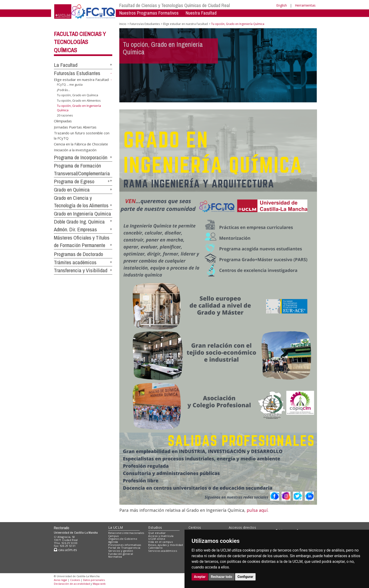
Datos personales (94, 580)
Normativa (115, 557)
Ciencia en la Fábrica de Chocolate (81, 144)
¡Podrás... (64, 90)
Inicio (123, 24)
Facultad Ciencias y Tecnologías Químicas (80, 42)
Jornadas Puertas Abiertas (75, 127)
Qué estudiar (157, 533)
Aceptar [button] (200, 577)
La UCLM (116, 527)
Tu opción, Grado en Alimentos (79, 100)
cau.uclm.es (65, 550)
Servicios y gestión (121, 551)
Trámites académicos (75, 262)
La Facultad (66, 65)
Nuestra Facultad (201, 13)
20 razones (65, 115)
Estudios (155, 527)
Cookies (75, 580)
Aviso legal (60, 580)
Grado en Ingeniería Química (82, 214)
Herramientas (305, 5)
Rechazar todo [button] (222, 577)
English (282, 5)
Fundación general (121, 554)
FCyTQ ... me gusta (70, 84)
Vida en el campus (160, 542)
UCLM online (157, 539)
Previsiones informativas (125, 545)
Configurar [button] (245, 577)
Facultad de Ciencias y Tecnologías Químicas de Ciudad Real (175, 5)
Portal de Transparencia (124, 548)
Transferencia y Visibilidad (81, 270)
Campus (114, 536)
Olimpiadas (63, 121)
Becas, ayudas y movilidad (166, 545)
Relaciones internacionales (126, 533)
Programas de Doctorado (78, 254)
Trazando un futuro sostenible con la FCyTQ (82, 135)
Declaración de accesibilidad (72, 584)
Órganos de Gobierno (123, 539)
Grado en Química (72, 190)
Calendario (155, 548)
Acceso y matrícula (161, 536)
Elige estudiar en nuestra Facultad (81, 80)
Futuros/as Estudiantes (77, 73)
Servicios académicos (163, 551)
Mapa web (99, 584)
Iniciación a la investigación (75, 150)
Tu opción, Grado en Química (78, 95)
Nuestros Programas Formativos (149, 13)
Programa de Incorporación (81, 157)
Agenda (113, 542)
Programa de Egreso (74, 181)
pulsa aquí (257, 510)
